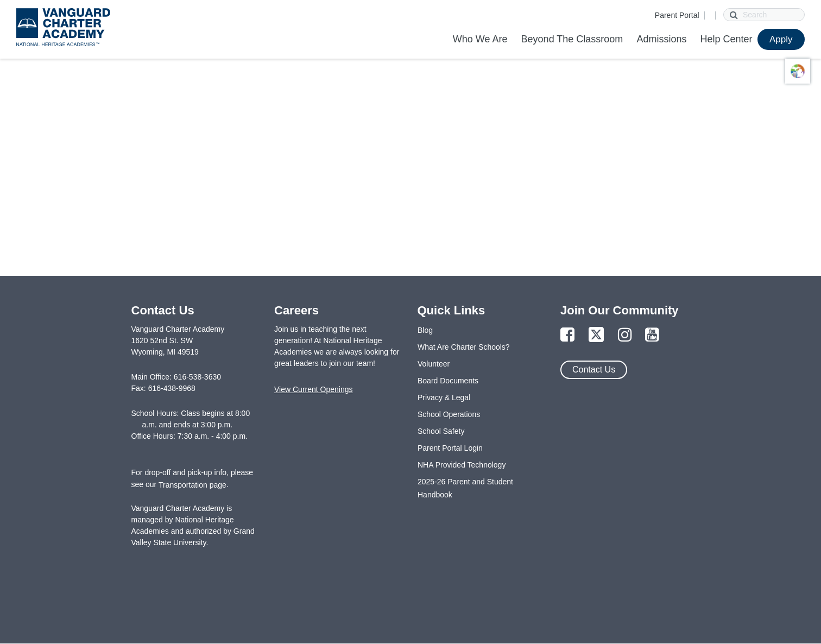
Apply (781, 39)
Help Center (726, 39)
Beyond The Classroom (572, 39)
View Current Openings (313, 389)
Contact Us (594, 370)
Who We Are (480, 39)
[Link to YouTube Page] (652, 335)
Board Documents (448, 381)
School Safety (441, 431)
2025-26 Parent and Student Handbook (465, 488)
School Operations (449, 414)
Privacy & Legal (444, 397)
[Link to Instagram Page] (625, 335)
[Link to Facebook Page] (567, 335)
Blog (425, 330)
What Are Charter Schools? (464, 347)
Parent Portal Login (450, 448)
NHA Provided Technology (462, 465)
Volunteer (434, 364)
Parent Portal (677, 15)
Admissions (661, 39)
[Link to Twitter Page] (596, 335)
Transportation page (192, 485)
